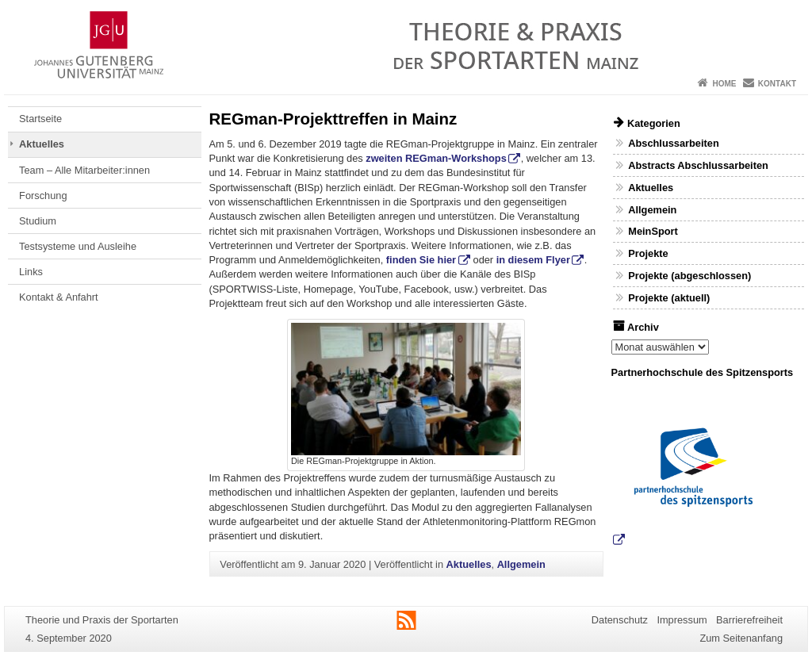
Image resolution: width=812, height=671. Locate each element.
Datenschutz (620, 620)
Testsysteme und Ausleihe (78, 246)
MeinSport (653, 231)
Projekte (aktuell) (669, 298)
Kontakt (777, 84)
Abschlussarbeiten (674, 143)
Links (31, 272)
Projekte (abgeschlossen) (689, 276)
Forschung (43, 196)
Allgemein (521, 564)
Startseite (40, 119)
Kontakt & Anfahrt (59, 297)
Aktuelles (42, 144)
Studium (38, 221)
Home (724, 84)
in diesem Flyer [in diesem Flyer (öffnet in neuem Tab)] (533, 260)
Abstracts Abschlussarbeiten (698, 165)
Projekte (648, 253)
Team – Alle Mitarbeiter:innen (84, 170)
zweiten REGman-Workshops (436, 158)
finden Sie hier (421, 260)
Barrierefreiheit (749, 620)
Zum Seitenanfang (741, 638)
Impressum (682, 620)
